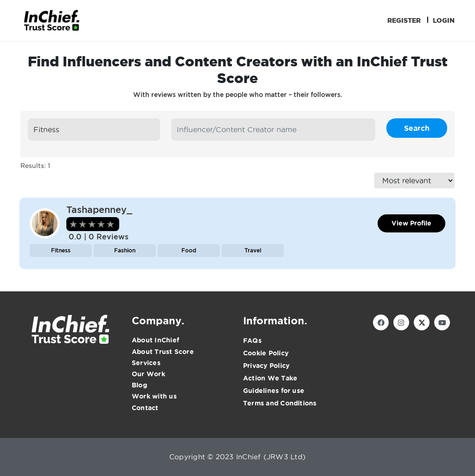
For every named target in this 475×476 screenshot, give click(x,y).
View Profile (411, 223)
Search (417, 128)
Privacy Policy (266, 366)
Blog (139, 385)
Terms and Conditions (280, 403)
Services (146, 363)
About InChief (155, 340)
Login (444, 20)
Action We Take (270, 378)
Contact (145, 408)
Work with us (154, 396)
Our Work (148, 374)
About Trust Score (163, 352)
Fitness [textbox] (46, 129)
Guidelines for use (274, 391)
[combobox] (94, 129)
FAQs (252, 341)
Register (404, 20)
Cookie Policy (266, 353)
